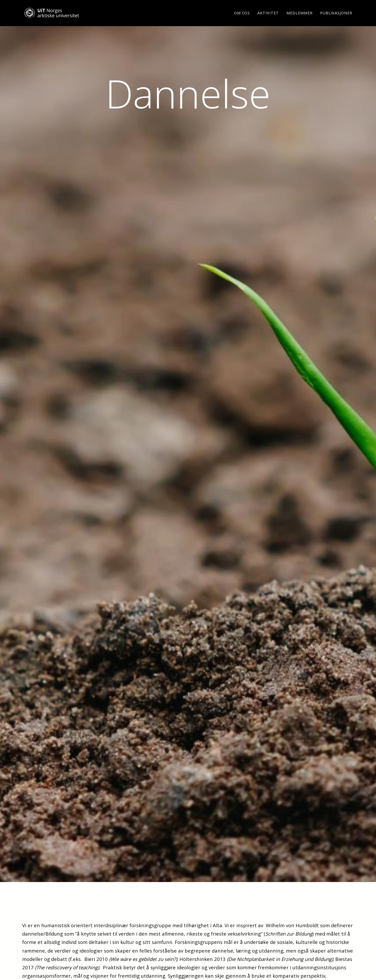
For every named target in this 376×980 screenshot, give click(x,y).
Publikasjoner (336, 19)
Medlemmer (299, 19)
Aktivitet (268, 19)
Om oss (242, 19)
